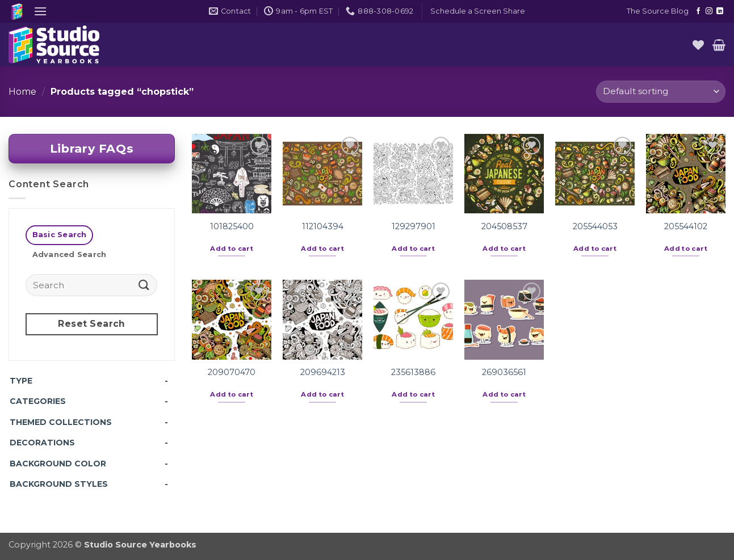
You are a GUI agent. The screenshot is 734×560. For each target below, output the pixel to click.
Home (22, 92)
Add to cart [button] (232, 249)
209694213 (323, 372)
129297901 (414, 226)
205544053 (595, 226)
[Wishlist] (698, 45)
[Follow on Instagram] (709, 11)
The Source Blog (658, 11)
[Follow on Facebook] (698, 11)
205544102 (686, 226)
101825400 (232, 226)
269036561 (504, 372)
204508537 (504, 226)
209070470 (232, 372)
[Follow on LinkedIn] (720, 11)
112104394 (323, 226)
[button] (40, 11)
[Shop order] (661, 92)
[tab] (59, 235)
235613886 (413, 372)
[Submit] (144, 285)
